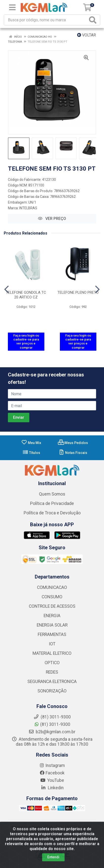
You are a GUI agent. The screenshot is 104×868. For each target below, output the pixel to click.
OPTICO (52, 663)
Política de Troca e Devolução (52, 513)
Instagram (52, 765)
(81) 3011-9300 (52, 724)
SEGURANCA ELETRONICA (52, 682)
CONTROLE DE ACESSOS (52, 606)
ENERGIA (52, 616)
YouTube (52, 780)
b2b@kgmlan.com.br (52, 732)
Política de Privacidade (52, 503)
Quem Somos (52, 494)
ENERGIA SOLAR (52, 625)
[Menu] (12, 7)
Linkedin (52, 788)
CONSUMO (52, 597)
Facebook (52, 773)
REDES (52, 672)
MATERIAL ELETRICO (52, 653)
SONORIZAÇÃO (52, 691)
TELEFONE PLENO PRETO (78, 292)
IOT (52, 644)
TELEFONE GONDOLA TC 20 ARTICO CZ (26, 295)
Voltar (87, 35)
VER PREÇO (52, 219)
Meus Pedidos (73, 443)
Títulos (31, 453)
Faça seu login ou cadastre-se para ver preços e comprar (26, 342)
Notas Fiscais (73, 453)
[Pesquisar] (94, 20)
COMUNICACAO (52, 587)
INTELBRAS (28, 208)
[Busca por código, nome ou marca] (46, 20)
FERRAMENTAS (52, 634)
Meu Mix (31, 443)
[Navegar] (7, 289)
